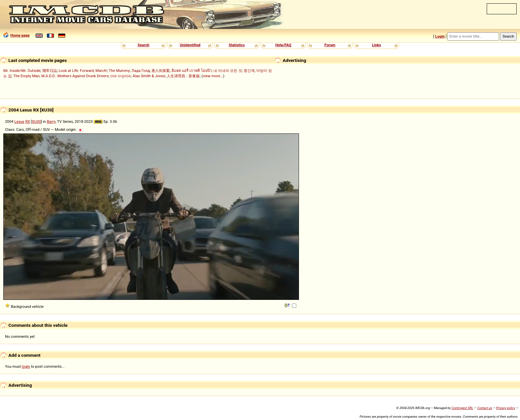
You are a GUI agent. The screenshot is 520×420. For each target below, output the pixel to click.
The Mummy (119, 71)
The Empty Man (26, 76)
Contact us (485, 408)
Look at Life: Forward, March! (83, 71)
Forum (330, 45)
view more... (213, 76)
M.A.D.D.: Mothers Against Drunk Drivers (75, 76)
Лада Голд (141, 71)
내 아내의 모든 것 (228, 71)
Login (440, 36)
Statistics (237, 45)
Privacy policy (506, 408)
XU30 (36, 121)
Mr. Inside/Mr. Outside (22, 71)
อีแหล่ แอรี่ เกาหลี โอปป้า (191, 71)
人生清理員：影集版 (183, 76)
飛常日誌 (50, 71)
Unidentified (190, 45)
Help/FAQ (283, 45)
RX (28, 121)
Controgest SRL (462, 408)
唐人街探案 (161, 71)
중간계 (249, 71)
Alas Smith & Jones (149, 76)
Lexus (19, 121)
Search (143, 45)
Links (376, 45)
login (26, 366)
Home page (16, 35)
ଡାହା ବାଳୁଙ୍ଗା (121, 76)
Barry (51, 121)
